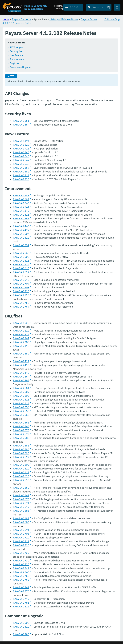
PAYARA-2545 (21, 152)
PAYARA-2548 (21, 164)
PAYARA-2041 (21, 207)
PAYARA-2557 (21, 168)
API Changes (16, 47)
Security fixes (17, 51)
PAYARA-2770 (21, 591)
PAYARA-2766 (21, 303)
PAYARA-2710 (21, 538)
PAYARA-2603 (21, 257)
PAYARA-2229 (21, 335)
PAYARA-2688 (21, 522)
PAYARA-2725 (21, 295)
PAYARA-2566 (21, 427)
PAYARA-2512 (21, 404)
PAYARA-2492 (21, 381)
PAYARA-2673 (21, 280)
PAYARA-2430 (21, 365)
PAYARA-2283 (21, 342)
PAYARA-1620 (21, 323)
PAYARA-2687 (21, 518)
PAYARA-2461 (21, 219)
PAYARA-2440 (21, 373)
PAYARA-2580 (21, 438)
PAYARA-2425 (21, 215)
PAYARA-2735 (21, 564)
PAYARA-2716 (21, 545)
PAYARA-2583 (21, 446)
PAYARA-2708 (21, 288)
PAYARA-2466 (21, 226)
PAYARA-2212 (21, 331)
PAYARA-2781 (21, 603)
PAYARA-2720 (21, 291)
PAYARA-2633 (21, 480)
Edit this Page (112, 19)
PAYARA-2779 (21, 599)
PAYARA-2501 (21, 388)
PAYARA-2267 (21, 338)
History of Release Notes (64, 19)
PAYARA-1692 (21, 199)
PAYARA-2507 (21, 392)
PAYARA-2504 (21, 234)
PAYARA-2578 (21, 430)
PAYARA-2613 (21, 473)
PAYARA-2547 (21, 160)
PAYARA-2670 (21, 499)
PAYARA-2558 (21, 411)
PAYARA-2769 (21, 587)
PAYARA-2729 (21, 553)
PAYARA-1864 (21, 203)
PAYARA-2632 (21, 272)
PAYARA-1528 (21, 145)
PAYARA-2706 (21, 534)
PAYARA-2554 (21, 407)
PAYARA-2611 (21, 261)
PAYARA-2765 (21, 576)
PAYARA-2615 (21, 268)
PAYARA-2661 (21, 495)
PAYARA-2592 (21, 457)
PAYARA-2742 (21, 568)
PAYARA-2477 (21, 230)
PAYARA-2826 (21, 607)
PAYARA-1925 (21, 149)
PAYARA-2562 (21, 415)
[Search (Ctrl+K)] (99, 7)
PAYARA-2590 (21, 453)
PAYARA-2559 (21, 245)
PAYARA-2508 (21, 396)
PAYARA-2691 (21, 530)
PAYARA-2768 (21, 580)
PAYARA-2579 (21, 434)
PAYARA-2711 (21, 541)
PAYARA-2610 (21, 469)
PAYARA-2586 (21, 450)
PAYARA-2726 (21, 179)
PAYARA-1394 (21, 141)
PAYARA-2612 (21, 265)
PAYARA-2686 (21, 511)
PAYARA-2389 (21, 354)
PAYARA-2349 (21, 211)
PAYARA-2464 (21, 377)
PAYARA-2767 (21, 307)
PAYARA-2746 (21, 572)
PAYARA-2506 (21, 623)
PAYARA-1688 (21, 196)
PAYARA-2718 (21, 175)
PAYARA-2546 (21, 156)
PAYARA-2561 (21, 121)
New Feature (16, 55)
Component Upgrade (20, 67)
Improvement (17, 59)
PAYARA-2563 (21, 423)
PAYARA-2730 (21, 561)
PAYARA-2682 (21, 172)
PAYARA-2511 (21, 400)
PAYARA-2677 (21, 507)
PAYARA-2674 (21, 503)
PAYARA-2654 (21, 125)
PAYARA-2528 (21, 238)
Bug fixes (14, 63)
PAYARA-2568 (21, 253)
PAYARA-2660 (21, 488)
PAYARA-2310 (21, 346)
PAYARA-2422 (21, 361)
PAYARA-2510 (21, 627)
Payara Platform (21, 19)
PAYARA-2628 (21, 476)
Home (6, 19)
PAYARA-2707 (21, 284)
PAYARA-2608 (21, 465)
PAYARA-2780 (21, 634)
